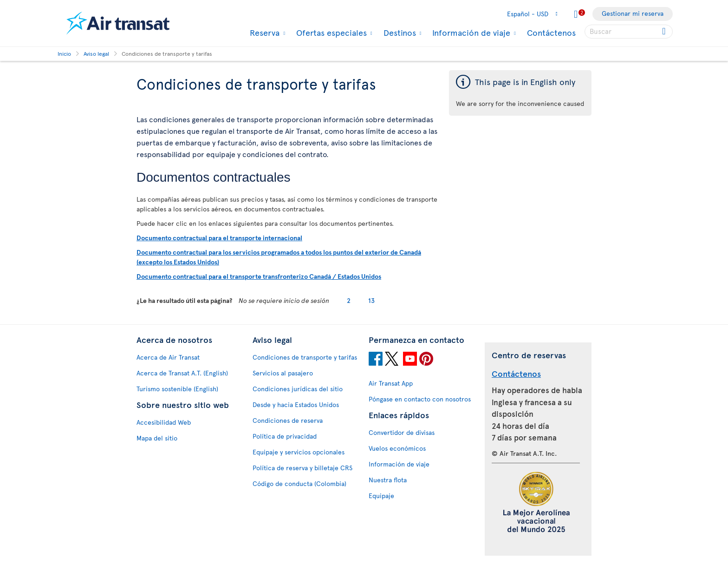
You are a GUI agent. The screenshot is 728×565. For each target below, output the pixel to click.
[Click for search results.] (665, 32)
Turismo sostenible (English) (177, 389)
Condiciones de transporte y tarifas (305, 357)
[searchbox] (629, 32)
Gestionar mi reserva (633, 13)
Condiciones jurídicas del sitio (298, 389)
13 (371, 300)
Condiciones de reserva (288, 420)
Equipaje (381, 496)
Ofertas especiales (330, 33)
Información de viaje (470, 33)
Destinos (399, 33)
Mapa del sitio (157, 438)
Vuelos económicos (397, 448)
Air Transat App (391, 383)
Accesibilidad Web (164, 422)
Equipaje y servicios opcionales (299, 452)
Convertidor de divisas (402, 432)
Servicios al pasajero (283, 373)
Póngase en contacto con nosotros (420, 399)
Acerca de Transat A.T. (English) (182, 373)
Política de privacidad (285, 436)
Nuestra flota (388, 480)
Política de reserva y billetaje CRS (302, 468)
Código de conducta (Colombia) (299, 483)
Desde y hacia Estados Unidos (296, 404)
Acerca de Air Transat (168, 357)
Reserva (263, 33)
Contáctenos (551, 32)
